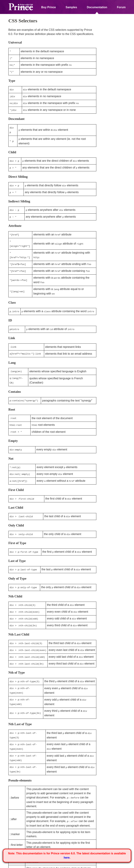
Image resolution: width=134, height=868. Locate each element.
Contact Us (59, 864)
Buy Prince (49, 7)
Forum (121, 7)
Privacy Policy (41, 864)
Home (11, 864)
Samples (71, 7)
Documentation (97, 7)
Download (25, 7)
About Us (24, 864)
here (67, 858)
